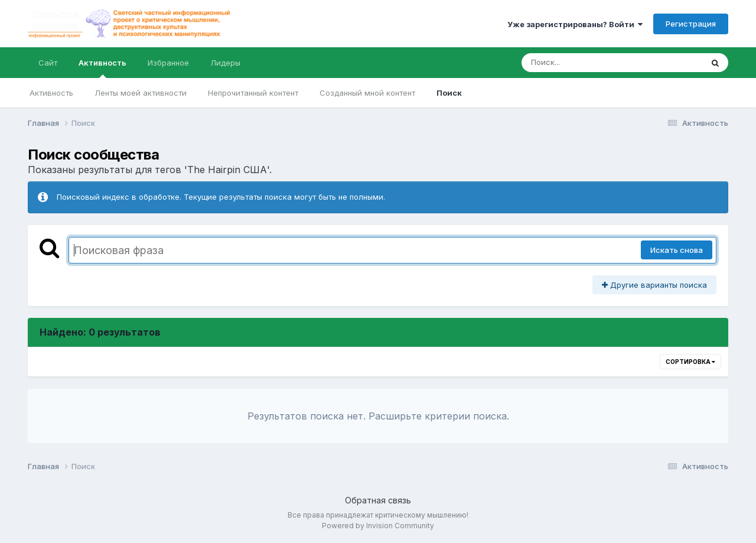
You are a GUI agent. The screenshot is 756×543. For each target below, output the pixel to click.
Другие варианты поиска (654, 285)
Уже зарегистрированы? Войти (575, 24)
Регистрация (691, 24)
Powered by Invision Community (378, 526)
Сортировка (690, 362)
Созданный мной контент (367, 93)
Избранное (168, 63)
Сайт (48, 63)
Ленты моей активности (141, 93)
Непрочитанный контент (253, 93)
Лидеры (225, 63)
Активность (102, 68)
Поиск (449, 93)
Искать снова (677, 250)
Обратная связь (378, 500)
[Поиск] (589, 63)
